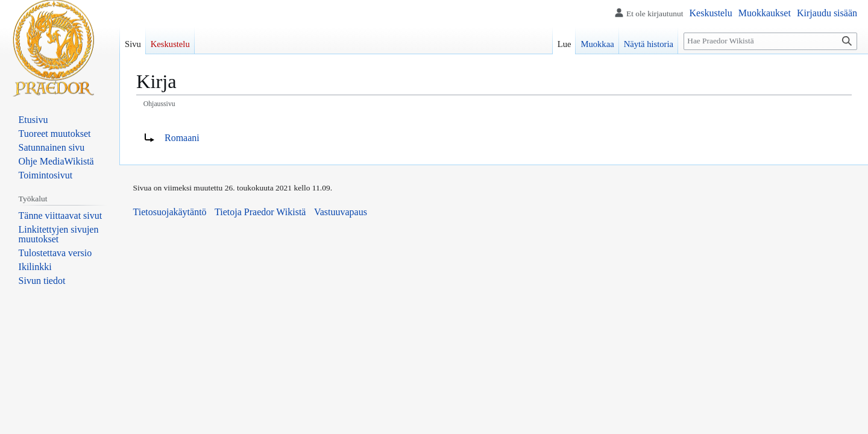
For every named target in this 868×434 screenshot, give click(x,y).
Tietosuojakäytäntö (170, 212)
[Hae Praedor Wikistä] (770, 41)
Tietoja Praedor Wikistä (260, 212)
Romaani (182, 138)
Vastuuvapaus (341, 212)
